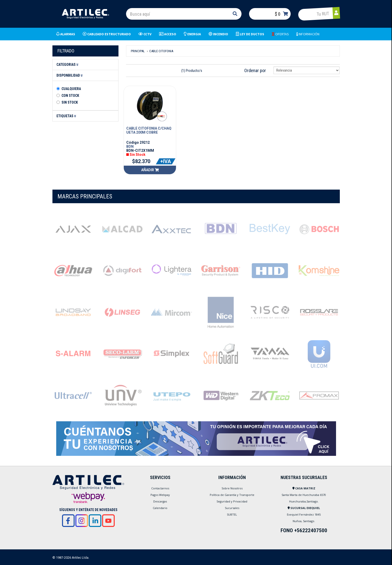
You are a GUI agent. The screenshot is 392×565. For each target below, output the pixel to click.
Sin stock (70, 102)
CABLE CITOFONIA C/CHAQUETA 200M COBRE (149, 130)
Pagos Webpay (160, 495)
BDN (130, 146)
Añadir (150, 170)
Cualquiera (71, 89)
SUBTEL (232, 514)
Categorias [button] (68, 65)
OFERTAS (280, 34)
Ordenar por (255, 70)
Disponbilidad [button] (70, 75)
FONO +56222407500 (304, 530)
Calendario (160, 508)
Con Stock (70, 96)
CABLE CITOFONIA (161, 51)
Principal (138, 51)
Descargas (160, 501)
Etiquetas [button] (67, 116)
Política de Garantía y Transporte (232, 495)
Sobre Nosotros (232, 488)
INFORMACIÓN (308, 34)
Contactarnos (160, 488)
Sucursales (232, 508)
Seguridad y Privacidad (232, 501)
